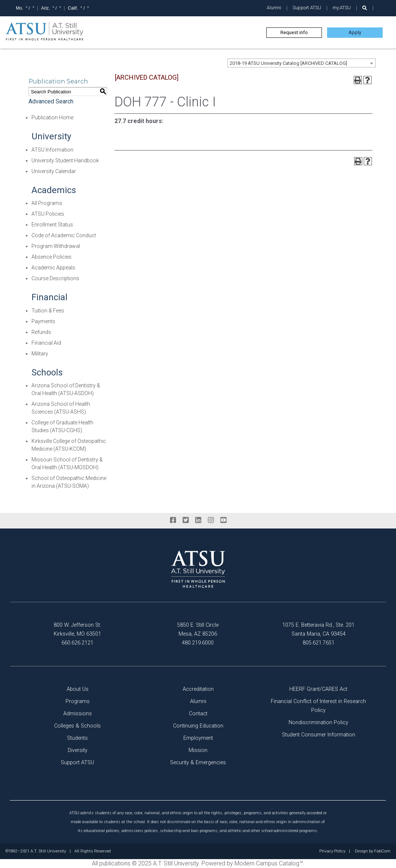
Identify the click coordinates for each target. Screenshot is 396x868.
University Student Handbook (65, 160)
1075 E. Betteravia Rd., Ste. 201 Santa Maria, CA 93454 (318, 630)
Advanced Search (51, 101)
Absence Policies (51, 257)
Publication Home (52, 117)
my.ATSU (342, 8)
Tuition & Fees (48, 311)
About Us (78, 689)
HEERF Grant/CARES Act (318, 689)
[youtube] (223, 520)
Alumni (274, 8)
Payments (43, 321)
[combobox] (302, 63)
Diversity (78, 750)
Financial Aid (46, 343)
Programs (78, 701)
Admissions (78, 714)
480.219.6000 (198, 643)
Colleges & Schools (77, 726)
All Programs (47, 203)
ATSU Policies (48, 214)
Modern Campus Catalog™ (269, 863)
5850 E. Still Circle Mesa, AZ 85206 (198, 630)
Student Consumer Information (319, 735)
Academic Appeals (53, 268)
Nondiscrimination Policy (318, 723)
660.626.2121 (77, 643)
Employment (198, 738)
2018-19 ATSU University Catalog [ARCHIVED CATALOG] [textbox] (288, 63)
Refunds (41, 332)
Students (77, 738)
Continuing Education (198, 726)
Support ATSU (307, 8)
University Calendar (54, 171)
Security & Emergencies (198, 763)
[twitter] (186, 520)
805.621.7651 (319, 643)
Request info (294, 32)
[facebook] (173, 520)
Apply (355, 32)
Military (40, 354)
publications (115, 863)
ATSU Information (52, 150)
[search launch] (365, 8)
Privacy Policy (332, 851)
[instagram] (211, 520)
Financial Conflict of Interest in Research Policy (318, 706)
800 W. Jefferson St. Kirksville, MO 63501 (77, 630)
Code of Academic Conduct (64, 235)
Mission (198, 750)
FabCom (382, 851)
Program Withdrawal (56, 246)
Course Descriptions (55, 278)
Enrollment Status (52, 225)
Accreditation (198, 689)
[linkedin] (198, 520)
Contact (198, 714)
